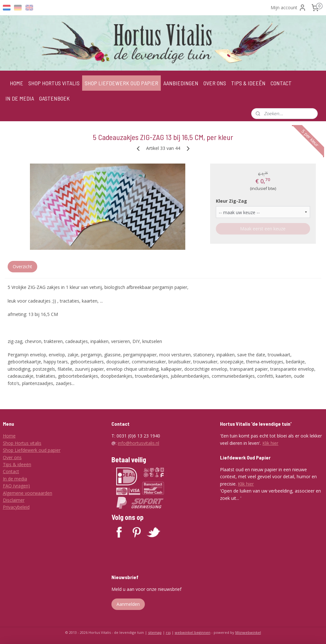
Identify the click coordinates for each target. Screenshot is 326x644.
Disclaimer (14, 500)
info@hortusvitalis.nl (138, 443)
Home (9, 436)
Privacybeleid (16, 507)
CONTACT (281, 83)
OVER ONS (215, 83)
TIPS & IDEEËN (248, 83)
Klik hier (270, 443)
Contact (11, 471)
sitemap (155, 632)
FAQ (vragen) (16, 486)
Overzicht (22, 266)
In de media (15, 479)
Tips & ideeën (17, 464)
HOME (17, 83)
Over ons (12, 457)
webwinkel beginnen (193, 632)
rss (168, 632)
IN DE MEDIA (20, 98)
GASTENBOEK (54, 98)
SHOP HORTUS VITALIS (54, 83)
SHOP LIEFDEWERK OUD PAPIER (121, 83)
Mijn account (288, 8)
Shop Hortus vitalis (22, 443)
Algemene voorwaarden (28, 493)
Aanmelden (128, 604)
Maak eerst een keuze (263, 229)
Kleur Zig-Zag (231, 201)
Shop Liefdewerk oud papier (32, 450)
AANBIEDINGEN (181, 83)
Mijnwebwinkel (248, 632)
